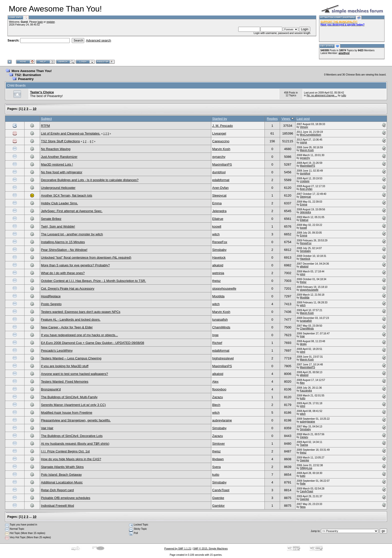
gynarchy (219, 157)
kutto (303, 398)
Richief (217, 343)
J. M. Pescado (222, 126)
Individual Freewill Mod (57, 506)
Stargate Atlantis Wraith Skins (62, 467)
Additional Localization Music (62, 482)
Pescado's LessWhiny (57, 351)
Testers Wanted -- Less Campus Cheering (71, 358)
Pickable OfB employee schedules (66, 498)
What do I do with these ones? (63, 273)
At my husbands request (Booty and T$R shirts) (75, 444)
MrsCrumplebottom (311, 135)
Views (288, 119)
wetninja (218, 273)
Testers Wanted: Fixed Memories (65, 382)
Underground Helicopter (58, 188)
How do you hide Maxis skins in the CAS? (71, 459)
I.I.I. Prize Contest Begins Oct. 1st (65, 451)
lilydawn (218, 459)
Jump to (315, 531)
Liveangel (219, 133)
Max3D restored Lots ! (57, 164)
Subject (46, 119)
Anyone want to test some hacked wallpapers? (74, 374)
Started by (220, 119)
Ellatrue (218, 219)
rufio (344, 95)
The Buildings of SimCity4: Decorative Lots (72, 436)
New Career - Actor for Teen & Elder (67, 327)
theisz (216, 281)
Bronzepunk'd (51, 389)
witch (216, 234)
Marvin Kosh (221, 149)
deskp (303, 344)
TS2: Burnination (28, 75)
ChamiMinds (221, 327)
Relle (303, 484)
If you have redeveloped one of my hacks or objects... (79, 335)
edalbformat (221, 180)
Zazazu (218, 397)
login (40, 22)
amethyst (344, 53)
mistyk (303, 142)
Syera (216, 467)
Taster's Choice (42, 92)
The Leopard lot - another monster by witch (72, 234)
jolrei (303, 274)
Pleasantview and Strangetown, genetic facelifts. (76, 420)
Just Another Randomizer (59, 157)
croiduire (305, 181)
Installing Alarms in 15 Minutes (63, 242)
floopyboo (219, 389)
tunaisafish (220, 320)
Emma (217, 203)
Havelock (219, 257)
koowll (217, 226)
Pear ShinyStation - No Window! (64, 250)
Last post (303, 119)
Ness (303, 507)
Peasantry (26, 79)
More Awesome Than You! (32, 71)
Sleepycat (219, 195)
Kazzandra (306, 391)
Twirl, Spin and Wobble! (58, 226)
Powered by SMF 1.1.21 (178, 549)
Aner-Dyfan (220, 188)
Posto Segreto (51, 304)
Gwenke (305, 460)
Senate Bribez (51, 219)
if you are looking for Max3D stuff (65, 366)
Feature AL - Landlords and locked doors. (71, 320)
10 (34, 109)
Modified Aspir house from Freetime (67, 413)
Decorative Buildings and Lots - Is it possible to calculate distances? (90, 180)
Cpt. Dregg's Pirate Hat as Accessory (68, 289)
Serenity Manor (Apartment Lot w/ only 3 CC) (73, 405)
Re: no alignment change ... (322, 95)
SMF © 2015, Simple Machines (210, 549)
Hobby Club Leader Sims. (59, 203)
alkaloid (218, 265)
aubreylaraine (222, 420)
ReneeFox (220, 242)
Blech (216, 405)
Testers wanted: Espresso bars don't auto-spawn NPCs (81, 312)
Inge (215, 335)
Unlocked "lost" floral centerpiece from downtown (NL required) (86, 257)
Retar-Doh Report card (57, 490)
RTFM (45, 126)
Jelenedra (219, 211)
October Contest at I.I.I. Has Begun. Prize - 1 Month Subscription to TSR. (93, 281)
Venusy (304, 127)
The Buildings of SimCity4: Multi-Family (69, 397)
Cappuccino (221, 141)
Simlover (219, 444)
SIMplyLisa (306, 468)
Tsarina (304, 445)
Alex (215, 382)
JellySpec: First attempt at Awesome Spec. (72, 211)
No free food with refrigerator (62, 172)
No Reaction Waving (56, 149)
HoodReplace (51, 296)
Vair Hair (47, 428)
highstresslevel (223, 358)
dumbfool (219, 172)
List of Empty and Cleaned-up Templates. (71, 133)
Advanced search (98, 40)
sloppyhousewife (224, 289)
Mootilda (218, 296)
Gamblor (218, 506)
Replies (272, 119)
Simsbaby (219, 250)
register (51, 22)
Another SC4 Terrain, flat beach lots (67, 195)
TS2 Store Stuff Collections (60, 141)
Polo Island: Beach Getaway (61, 475)
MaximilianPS (222, 164)
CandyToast (221, 490)
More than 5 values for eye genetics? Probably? (75, 265)
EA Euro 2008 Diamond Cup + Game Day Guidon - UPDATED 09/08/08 (93, 343)
